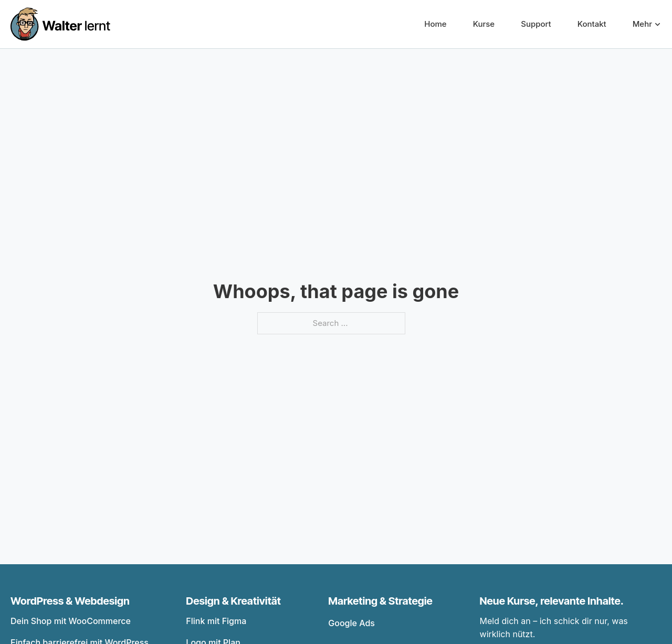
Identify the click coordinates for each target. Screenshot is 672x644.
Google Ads (351, 623)
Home (435, 24)
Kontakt (592, 24)
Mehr (642, 24)
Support (536, 24)
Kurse (484, 24)
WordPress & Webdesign (70, 601)
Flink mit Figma (216, 621)
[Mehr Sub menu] (658, 24)
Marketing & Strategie (380, 601)
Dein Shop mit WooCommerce (71, 621)
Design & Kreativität (233, 601)
